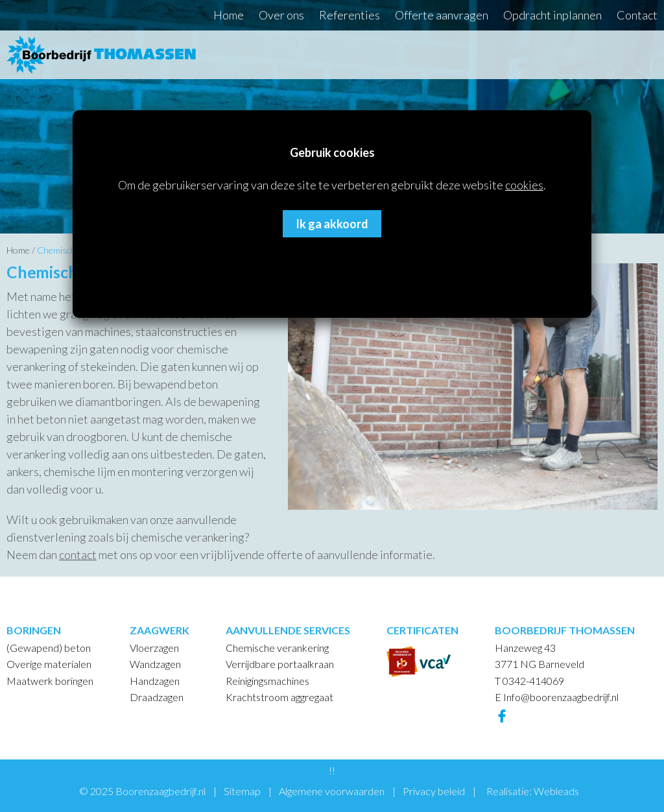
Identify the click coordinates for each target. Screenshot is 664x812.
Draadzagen (157, 697)
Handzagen (155, 681)
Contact (637, 15)
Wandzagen (155, 664)
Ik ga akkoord (332, 224)
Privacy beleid (434, 791)
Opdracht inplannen (552, 15)
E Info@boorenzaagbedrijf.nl (557, 697)
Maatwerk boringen (50, 681)
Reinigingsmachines (267, 681)
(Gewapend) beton (49, 648)
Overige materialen (49, 664)
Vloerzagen (154, 648)
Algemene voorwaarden (332, 791)
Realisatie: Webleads (533, 791)
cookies (524, 185)
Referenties (350, 15)
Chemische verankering (277, 648)
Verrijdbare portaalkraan (280, 664)
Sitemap (242, 791)
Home (229, 15)
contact (78, 555)
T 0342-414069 (529, 681)
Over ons (281, 15)
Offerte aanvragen (442, 15)
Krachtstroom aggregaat (279, 697)
